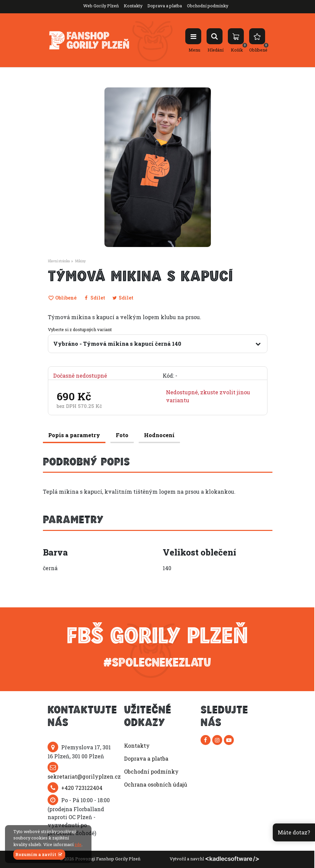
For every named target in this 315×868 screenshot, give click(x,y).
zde (78, 844)
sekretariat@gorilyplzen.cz (84, 776)
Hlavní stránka (59, 261)
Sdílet (94, 298)
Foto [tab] (122, 435)
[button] (152, 244)
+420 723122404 (82, 788)
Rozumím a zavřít (39, 854)
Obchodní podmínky (208, 6)
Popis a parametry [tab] (74, 435)
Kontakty (133, 6)
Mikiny (80, 261)
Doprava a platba (165, 6)
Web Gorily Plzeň (101, 6)
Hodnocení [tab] (159, 435)
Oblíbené (62, 298)
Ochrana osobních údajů (156, 784)
